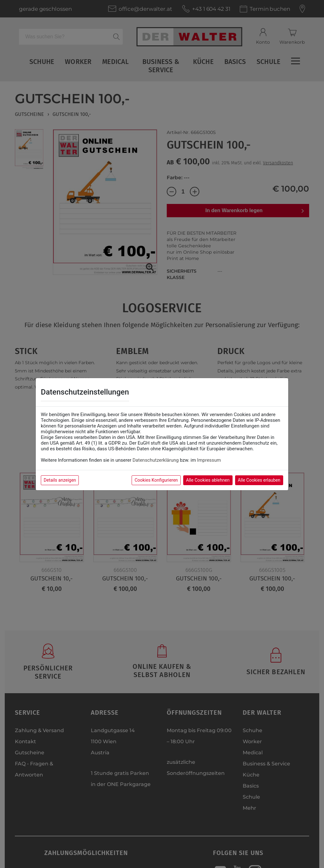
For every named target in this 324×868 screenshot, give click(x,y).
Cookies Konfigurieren (156, 480)
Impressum (209, 460)
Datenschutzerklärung (156, 460)
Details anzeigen (60, 480)
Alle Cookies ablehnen (208, 480)
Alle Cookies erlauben (259, 480)
